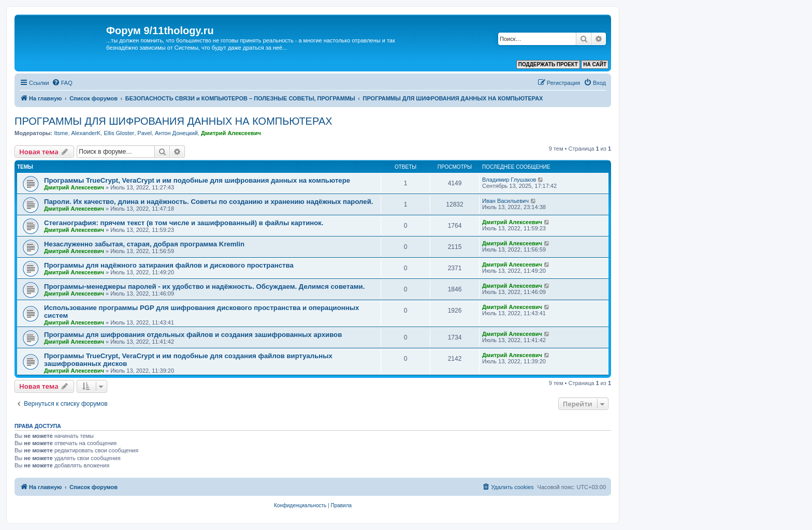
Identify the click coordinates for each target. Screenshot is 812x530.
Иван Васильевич (505, 201)
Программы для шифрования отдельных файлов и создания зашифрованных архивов (193, 335)
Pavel (144, 133)
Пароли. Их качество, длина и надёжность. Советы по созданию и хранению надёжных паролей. (208, 202)
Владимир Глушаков (509, 180)
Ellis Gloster (119, 133)
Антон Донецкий (176, 133)
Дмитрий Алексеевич (231, 133)
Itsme (61, 133)
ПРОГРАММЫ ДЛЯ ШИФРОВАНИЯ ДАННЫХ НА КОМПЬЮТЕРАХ (173, 121)
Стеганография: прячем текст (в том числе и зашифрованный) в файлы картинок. (184, 223)
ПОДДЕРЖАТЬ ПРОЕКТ (548, 64)
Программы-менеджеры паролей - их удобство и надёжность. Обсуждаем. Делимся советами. (204, 286)
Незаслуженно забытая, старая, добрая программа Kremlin (144, 244)
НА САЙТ (595, 64)
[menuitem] (62, 83)
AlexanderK (86, 133)
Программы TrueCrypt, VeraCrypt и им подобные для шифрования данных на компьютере (197, 180)
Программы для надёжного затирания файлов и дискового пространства (169, 265)
